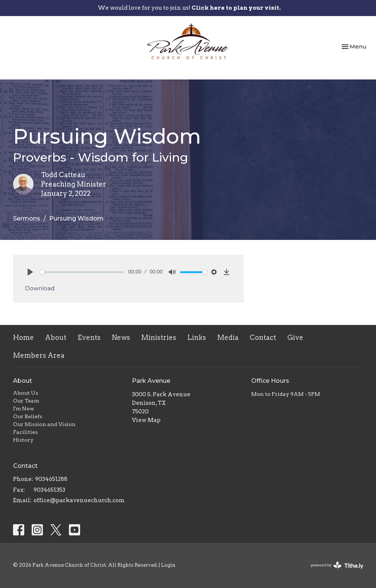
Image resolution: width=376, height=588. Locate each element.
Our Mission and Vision (44, 424)
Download (40, 288)
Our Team (26, 401)
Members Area (39, 355)
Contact (263, 337)
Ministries (159, 337)
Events (89, 337)
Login (168, 565)
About (56, 337)
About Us (26, 393)
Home (23, 337)
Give (295, 337)
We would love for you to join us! (189, 8)
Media (228, 337)
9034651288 (51, 479)
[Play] (30, 272)
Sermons (27, 218)
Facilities (25, 432)
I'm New (24, 409)
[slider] (82, 272)
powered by (337, 565)
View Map (146, 420)
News (121, 337)
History (23, 440)
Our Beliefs (28, 416)
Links (197, 337)
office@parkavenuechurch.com (79, 500)
